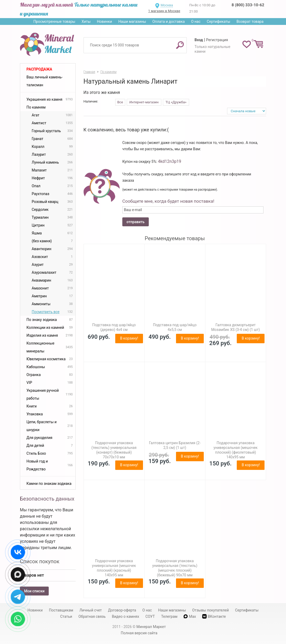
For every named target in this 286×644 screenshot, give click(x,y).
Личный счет (90, 610)
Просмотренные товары (54, 22)
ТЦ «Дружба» (176, 102)
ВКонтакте (214, 616)
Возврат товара (250, 22)
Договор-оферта (122, 610)
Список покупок (40, 561)
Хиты (86, 22)
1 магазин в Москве (164, 11)
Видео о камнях (125, 616)
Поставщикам (61, 610)
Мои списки (34, 591)
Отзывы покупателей (211, 610)
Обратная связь (92, 616)
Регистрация (217, 40)
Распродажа (39, 69)
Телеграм (169, 616)
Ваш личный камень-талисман (45, 81)
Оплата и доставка (169, 22)
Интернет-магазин (144, 102)
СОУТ (150, 616)
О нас (196, 22)
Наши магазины (132, 22)
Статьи (66, 616)
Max (190, 616)
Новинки (104, 22)
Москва (167, 5)
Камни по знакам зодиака (49, 484)
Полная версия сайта (139, 633)
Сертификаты (219, 22)
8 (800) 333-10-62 (248, 5)
